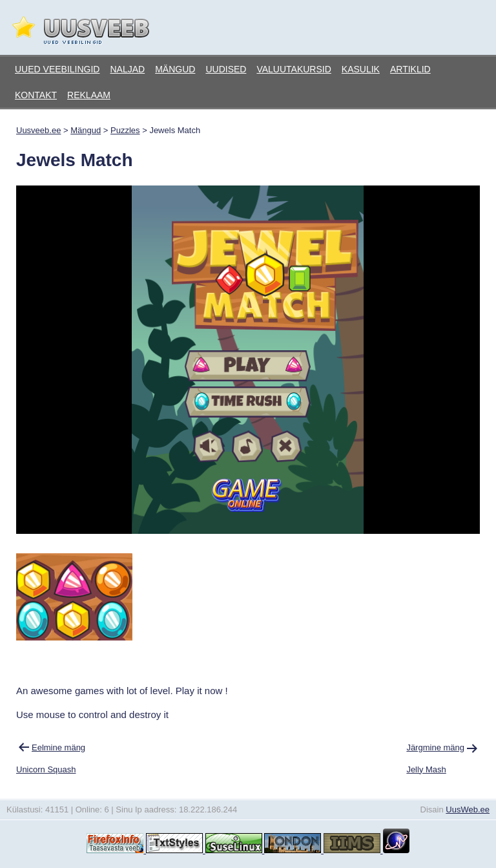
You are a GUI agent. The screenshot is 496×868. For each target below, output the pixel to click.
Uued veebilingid (57, 69)
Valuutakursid (294, 69)
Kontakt (36, 95)
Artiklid (410, 69)
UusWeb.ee (468, 810)
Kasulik (361, 69)
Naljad (127, 69)
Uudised (226, 69)
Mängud (175, 69)
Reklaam (89, 95)
